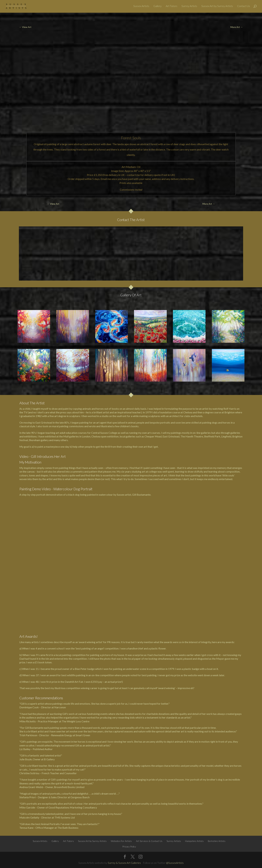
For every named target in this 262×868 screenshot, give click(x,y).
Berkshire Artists (217, 841)
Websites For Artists (121, 841)
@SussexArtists (175, 863)
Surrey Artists (189, 7)
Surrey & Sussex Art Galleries (124, 863)
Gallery (157, 7)
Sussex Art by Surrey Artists (217, 7)
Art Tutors (172, 7)
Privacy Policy (129, 847)
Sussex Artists (141, 7)
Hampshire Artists (194, 841)
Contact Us (244, 7)
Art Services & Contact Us (149, 841)
